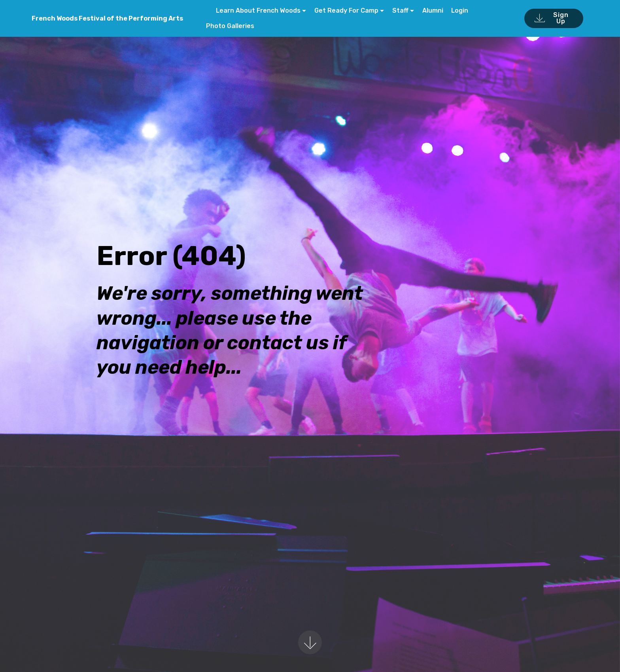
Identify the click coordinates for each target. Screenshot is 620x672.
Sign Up (551, 18)
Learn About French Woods (257, 10)
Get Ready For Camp (346, 10)
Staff (400, 10)
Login (460, 10)
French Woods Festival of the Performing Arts (107, 18)
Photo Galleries (230, 26)
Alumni (433, 10)
